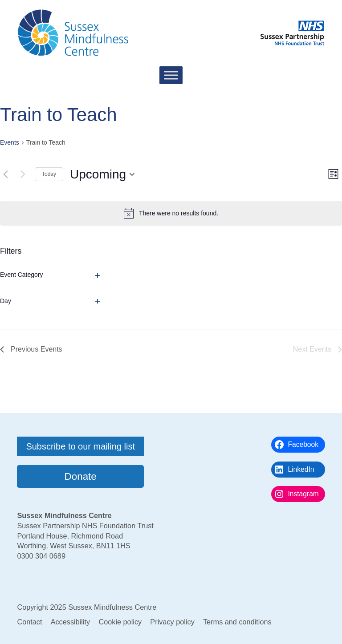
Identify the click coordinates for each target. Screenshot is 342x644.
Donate (81, 476)
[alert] (171, 213)
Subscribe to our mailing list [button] (80, 446)
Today (49, 174)
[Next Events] (23, 174)
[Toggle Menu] (171, 75)
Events (10, 142)
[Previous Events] (5, 174)
